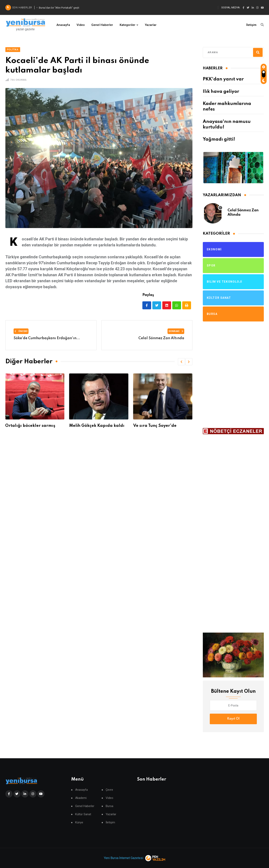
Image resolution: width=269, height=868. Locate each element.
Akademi (81, 798)
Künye (79, 822)
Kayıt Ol (233, 719)
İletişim (251, 25)
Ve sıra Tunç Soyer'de (155, 426)
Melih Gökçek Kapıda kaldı (97, 426)
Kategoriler (128, 25)
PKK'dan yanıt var (223, 79)
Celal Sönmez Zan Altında (161, 338)
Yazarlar (151, 25)
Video (81, 25)
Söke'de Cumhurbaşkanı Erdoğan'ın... (47, 338)
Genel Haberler (102, 25)
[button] (181, 362)
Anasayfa (63, 25)
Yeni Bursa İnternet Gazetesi (124, 858)
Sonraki (176, 331)
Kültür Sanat (83, 814)
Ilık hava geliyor (221, 92)
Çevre (109, 790)
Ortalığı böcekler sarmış (30, 426)
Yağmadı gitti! (219, 139)
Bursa (109, 806)
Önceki (21, 331)
